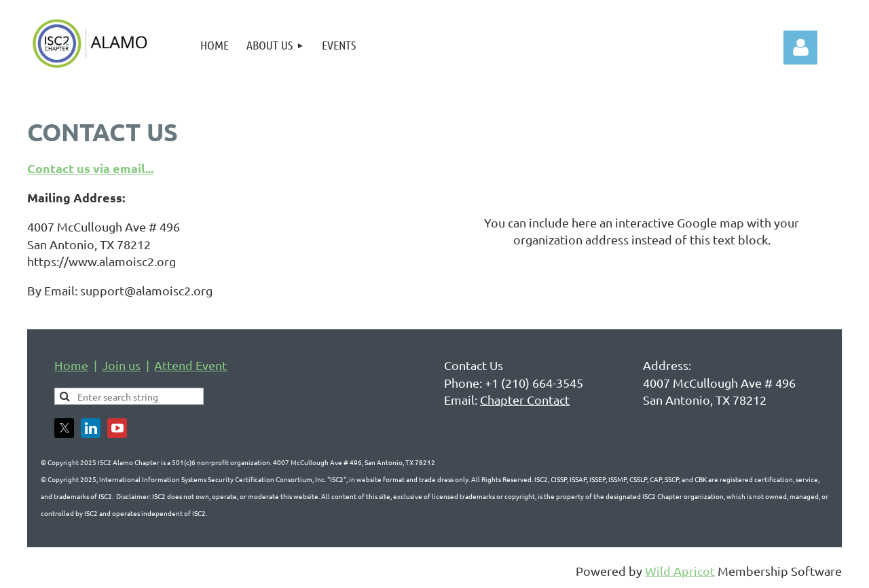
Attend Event (190, 365)
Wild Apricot (680, 571)
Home (71, 365)
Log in (800, 48)
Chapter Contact (525, 400)
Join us (121, 365)
